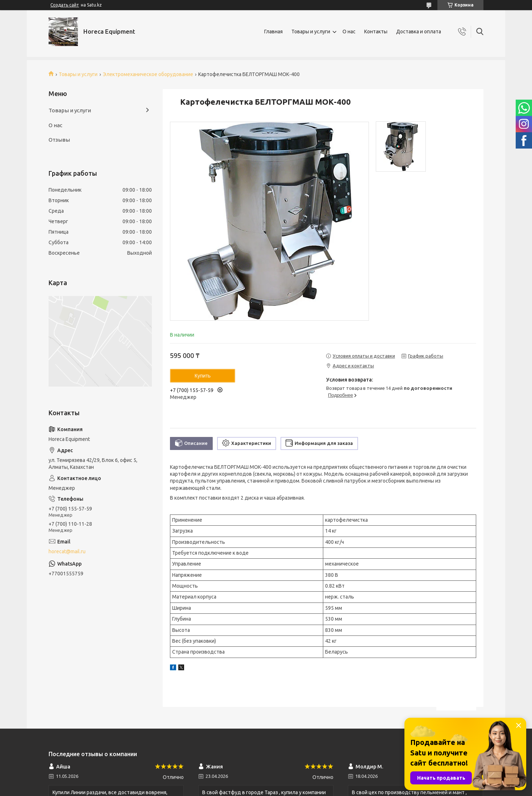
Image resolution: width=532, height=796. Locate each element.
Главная (273, 32)
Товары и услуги (311, 32)
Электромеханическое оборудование (148, 74)
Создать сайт (65, 5)
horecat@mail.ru (67, 551)
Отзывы (59, 140)
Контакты (376, 32)
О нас (349, 32)
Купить (203, 376)
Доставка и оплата (419, 32)
